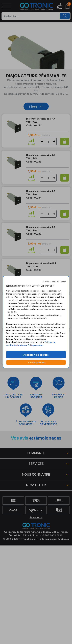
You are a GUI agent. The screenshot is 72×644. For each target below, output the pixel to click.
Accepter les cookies (36, 355)
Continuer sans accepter (54, 282)
